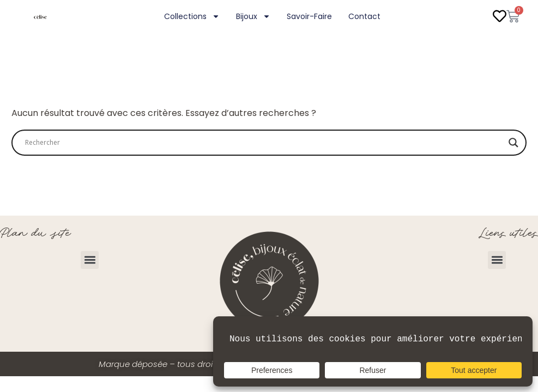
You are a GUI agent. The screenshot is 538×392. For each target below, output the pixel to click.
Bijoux (253, 16)
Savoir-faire (309, 16)
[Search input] (264, 143)
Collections (192, 16)
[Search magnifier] (513, 143)
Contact (364, 16)
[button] (90, 260)
